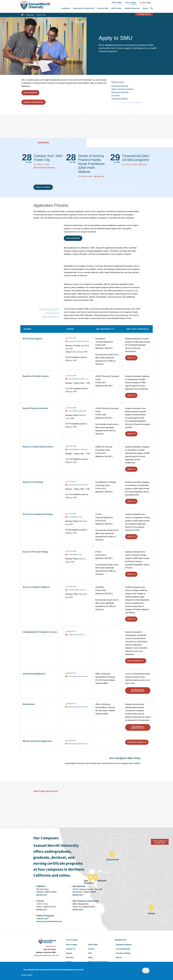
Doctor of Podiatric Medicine (36, 587)
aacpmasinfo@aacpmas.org (77, 590)
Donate (69, 953)
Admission (30, 15)
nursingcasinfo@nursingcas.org (78, 341)
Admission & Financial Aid (84, 8)
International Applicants (120, 86)
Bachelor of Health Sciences (36, 376)
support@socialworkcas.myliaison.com (79, 485)
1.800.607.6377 (43, 919)
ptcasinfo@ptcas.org (75, 554)
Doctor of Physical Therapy (35, 552)
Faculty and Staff (123, 953)
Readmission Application (137, 727)
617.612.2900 (72, 586)
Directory (70, 958)
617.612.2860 (72, 514)
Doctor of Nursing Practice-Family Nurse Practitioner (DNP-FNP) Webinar (91, 164)
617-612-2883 (72, 376)
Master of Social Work (33, 482)
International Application (138, 691)
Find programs (73, 238)
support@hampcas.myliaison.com (79, 449)
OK (146, 971)
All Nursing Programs (33, 338)
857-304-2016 (72, 481)
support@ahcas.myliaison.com (78, 379)
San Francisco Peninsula (45, 168)
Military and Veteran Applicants (122, 89)
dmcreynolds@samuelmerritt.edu (79, 744)
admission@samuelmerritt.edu (78, 676)
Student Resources (132, 8)
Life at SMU (116, 95)
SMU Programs (30, 93)
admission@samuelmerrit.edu (78, 707)
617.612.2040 (72, 551)
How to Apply (72, 945)
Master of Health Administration (38, 447)
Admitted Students (124, 945)
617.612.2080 (72, 408)
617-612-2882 (72, 446)
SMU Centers (116, 8)
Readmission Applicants (120, 92)
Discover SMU (103, 8)
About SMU (93, 945)
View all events (43, 187)
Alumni (145, 8)
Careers (91, 949)
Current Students (123, 949)
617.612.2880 (72, 338)
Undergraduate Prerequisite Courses (40, 632)
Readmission (29, 704)
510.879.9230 (72, 740)
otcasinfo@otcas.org (75, 517)
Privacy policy (27, 975)
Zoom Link (100, 176)
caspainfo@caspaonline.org (77, 411)
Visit (90, 953)
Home (22, 15)
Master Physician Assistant (35, 408)
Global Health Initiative (119, 99)
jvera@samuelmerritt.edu (76, 635)
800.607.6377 (72, 631)
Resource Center (135, 742)
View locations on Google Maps (160, 842)
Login (145, 2)
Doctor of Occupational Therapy (38, 514)
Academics (66, 8)
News (90, 958)
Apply (130, 358)
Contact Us (144, 14)
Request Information (33, 102)
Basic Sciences (134, 661)
